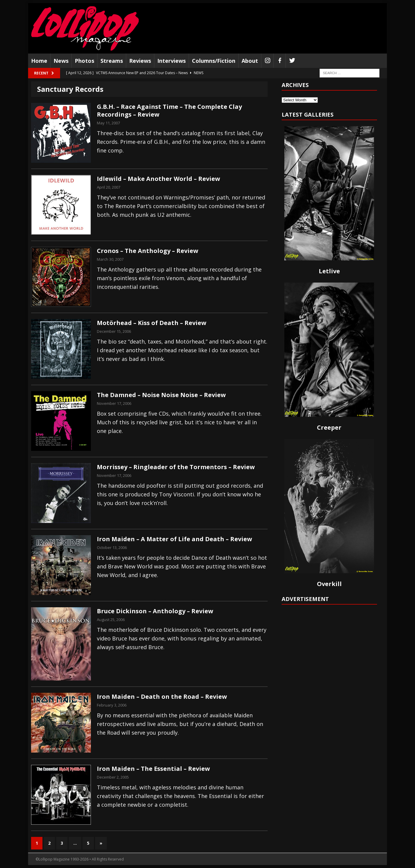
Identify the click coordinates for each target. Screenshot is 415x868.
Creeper (329, 427)
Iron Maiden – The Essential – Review (153, 769)
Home (39, 61)
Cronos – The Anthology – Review (148, 251)
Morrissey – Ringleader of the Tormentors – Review (176, 467)
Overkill (329, 584)
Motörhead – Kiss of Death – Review (152, 323)
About (250, 61)
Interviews (171, 61)
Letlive (329, 271)
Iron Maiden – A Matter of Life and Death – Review (174, 539)
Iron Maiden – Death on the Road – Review (162, 697)
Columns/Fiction (214, 61)
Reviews (140, 61)
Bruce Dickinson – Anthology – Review (155, 611)
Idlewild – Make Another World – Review (158, 179)
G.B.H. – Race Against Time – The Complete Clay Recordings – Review (169, 110)
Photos (84, 61)
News (61, 61)
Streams (112, 61)
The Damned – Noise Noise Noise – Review (161, 395)
